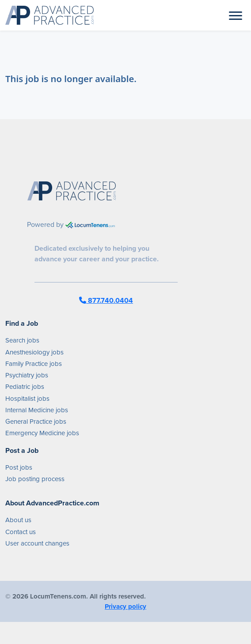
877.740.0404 (106, 300)
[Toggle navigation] (236, 15)
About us (18, 520)
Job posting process (35, 479)
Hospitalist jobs (27, 399)
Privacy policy (125, 606)
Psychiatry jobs (27, 375)
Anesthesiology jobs (34, 352)
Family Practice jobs (34, 364)
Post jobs (19, 467)
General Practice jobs (36, 422)
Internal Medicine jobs (37, 410)
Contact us (21, 532)
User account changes (37, 543)
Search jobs (22, 340)
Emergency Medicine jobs (42, 433)
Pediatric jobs (25, 387)
